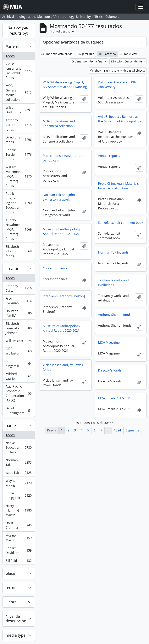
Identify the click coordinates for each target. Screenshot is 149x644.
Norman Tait (19, 462)
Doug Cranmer (19, 525)
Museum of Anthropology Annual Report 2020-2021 (61, 328)
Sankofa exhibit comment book (121, 223)
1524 (118, 430)
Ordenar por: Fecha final (88, 61)
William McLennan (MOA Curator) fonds (19, 176)
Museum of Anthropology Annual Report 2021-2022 (61, 231)
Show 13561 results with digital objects (118, 70)
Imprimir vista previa (57, 54)
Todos (10, 56)
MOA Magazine (109, 342)
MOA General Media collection (19, 93)
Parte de (13, 47)
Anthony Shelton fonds (115, 315)
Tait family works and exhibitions (113, 283)
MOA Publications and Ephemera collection (59, 124)
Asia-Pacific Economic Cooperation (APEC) (19, 393)
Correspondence (55, 268)
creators (13, 269)
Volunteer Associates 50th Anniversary (117, 85)
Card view (108, 54)
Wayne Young (19, 483)
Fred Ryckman (19, 301)
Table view (128, 54)
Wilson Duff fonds (19, 110)
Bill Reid (19, 561)
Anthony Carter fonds (19, 125)
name (11, 426)
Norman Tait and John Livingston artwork (59, 197)
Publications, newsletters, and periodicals (65, 158)
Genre (11, 602)
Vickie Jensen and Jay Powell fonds (19, 71)
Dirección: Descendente (127, 61)
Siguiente (133, 430)
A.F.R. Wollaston (19, 351)
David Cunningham (19, 411)
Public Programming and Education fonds (19, 203)
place (10, 573)
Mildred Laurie (19, 376)
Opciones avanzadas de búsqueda (73, 42)
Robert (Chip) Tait (19, 495)
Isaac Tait (19, 474)
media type (16, 635)
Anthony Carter (19, 288)
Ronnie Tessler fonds (19, 155)
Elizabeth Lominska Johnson (19, 328)
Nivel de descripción (16, 619)
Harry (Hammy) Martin (19, 510)
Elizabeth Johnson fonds (19, 251)
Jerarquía (86, 54)
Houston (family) (19, 313)
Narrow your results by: (19, 30)
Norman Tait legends (113, 252)
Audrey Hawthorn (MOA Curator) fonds (19, 229)
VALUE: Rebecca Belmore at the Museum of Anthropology (119, 119)
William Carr (19, 342)
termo (11, 588)
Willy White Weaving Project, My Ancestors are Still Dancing (65, 85)
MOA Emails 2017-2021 (114, 398)
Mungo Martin (19, 538)
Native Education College (19, 448)
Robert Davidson (19, 550)
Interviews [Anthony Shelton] (64, 296)
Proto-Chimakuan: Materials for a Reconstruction (118, 186)
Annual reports (109, 156)
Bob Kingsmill (19, 364)
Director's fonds (19, 140)
